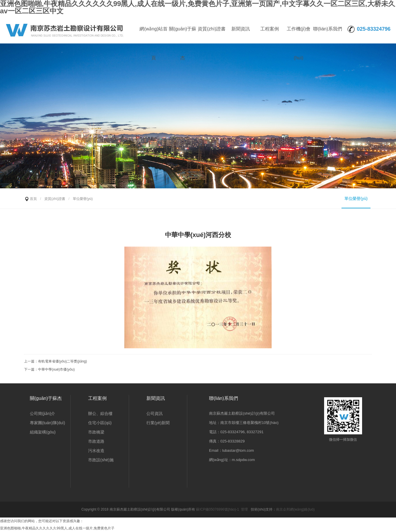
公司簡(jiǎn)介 (42, 413)
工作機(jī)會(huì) (299, 35)
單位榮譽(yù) (356, 198)
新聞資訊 (241, 29)
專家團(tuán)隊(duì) (47, 423)
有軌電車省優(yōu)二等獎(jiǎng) (62, 361)
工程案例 (270, 29)
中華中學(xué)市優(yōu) (56, 369)
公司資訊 (155, 413)
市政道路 (96, 441)
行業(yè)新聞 (158, 423)
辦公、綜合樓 (100, 413)
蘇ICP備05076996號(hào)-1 (217, 509)
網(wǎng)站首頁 (154, 35)
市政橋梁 (96, 432)
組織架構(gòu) (43, 432)
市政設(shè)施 (101, 460)
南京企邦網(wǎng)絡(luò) (295, 509)
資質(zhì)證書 (212, 29)
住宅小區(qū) (100, 423)
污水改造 (96, 451)
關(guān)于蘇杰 (183, 35)
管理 (244, 509)
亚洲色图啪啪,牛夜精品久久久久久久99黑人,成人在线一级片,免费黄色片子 (57, 528)
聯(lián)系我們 (328, 29)
